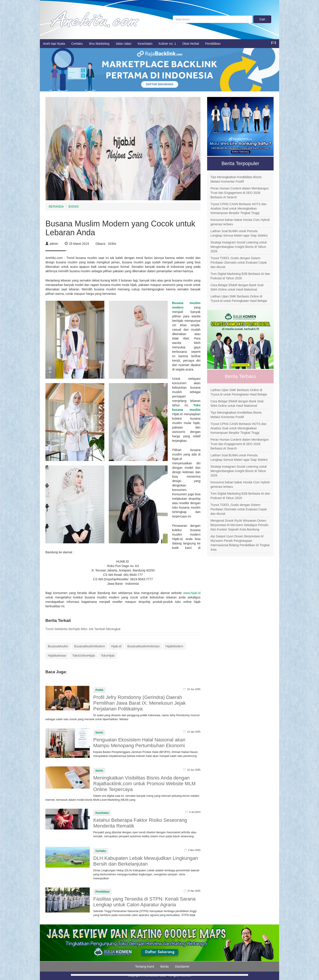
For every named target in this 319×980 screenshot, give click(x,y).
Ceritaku (77, 44)
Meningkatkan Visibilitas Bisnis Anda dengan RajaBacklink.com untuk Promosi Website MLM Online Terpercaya (144, 784)
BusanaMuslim (58, 646)
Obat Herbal (191, 44)
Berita (164, 966)
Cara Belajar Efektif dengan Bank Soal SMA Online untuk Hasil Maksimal (237, 287)
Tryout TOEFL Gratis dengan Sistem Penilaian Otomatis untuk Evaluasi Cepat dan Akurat (239, 262)
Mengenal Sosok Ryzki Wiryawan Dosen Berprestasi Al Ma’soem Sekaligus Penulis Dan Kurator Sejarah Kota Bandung (239, 525)
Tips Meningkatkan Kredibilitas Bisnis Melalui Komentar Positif (236, 179)
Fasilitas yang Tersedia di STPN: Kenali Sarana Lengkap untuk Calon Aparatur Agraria (144, 902)
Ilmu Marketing (99, 44)
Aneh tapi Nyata (54, 44)
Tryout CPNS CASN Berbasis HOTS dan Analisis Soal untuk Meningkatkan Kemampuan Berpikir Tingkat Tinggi (238, 208)
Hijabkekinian (57, 656)
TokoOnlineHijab (84, 656)
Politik (99, 690)
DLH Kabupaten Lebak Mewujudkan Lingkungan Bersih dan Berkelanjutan (146, 861)
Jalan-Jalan (124, 44)
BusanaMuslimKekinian (144, 646)
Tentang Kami (145, 966)
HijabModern (174, 646)
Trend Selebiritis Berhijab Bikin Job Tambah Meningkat (83, 629)
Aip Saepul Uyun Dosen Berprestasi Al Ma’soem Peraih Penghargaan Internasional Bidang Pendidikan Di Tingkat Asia (240, 543)
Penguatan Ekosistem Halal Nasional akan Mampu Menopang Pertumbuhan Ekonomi (139, 743)
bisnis (99, 733)
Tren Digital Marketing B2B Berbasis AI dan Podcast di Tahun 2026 (240, 276)
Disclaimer (182, 966)
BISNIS (74, 206)
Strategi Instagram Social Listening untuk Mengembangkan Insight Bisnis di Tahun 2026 (239, 247)
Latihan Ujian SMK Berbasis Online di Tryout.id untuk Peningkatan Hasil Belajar (239, 299)
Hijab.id (116, 646)
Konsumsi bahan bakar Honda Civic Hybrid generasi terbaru (240, 222)
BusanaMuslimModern (90, 646)
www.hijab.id (192, 593)
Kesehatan (145, 44)
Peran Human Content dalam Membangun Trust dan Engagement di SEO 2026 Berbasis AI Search (240, 193)
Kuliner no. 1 (167, 44)
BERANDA (56, 206)
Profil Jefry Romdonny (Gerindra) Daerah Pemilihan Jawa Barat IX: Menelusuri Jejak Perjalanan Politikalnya (139, 703)
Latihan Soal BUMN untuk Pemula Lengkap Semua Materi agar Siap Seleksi (239, 233)
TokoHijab (108, 656)
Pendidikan (213, 44)
